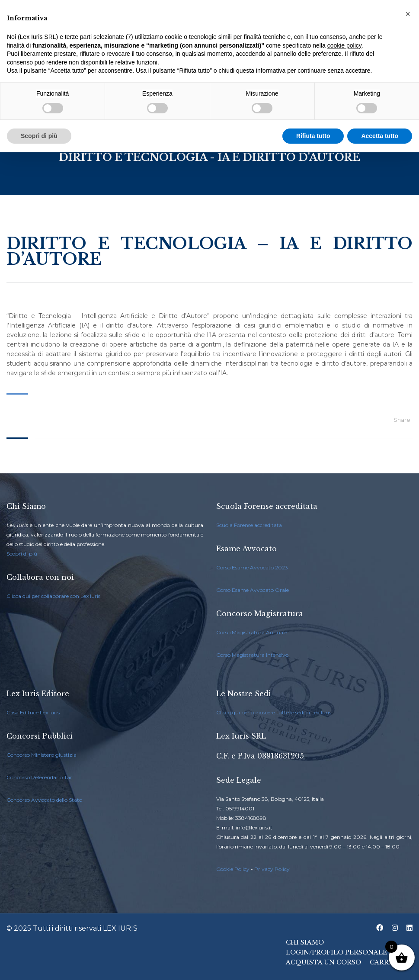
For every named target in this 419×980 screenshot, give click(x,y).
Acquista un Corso (323, 962)
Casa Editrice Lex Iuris (33, 712)
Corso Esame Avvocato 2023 (252, 567)
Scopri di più (22, 554)
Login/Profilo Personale (336, 952)
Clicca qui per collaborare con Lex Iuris (53, 596)
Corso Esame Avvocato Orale (253, 590)
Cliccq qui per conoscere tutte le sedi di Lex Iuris (274, 712)
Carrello (389, 962)
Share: (403, 420)
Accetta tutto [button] (380, 136)
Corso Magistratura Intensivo (252, 655)
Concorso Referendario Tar (39, 777)
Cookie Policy (233, 869)
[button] (408, 14)
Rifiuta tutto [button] (313, 136)
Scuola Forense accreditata (249, 525)
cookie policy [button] (344, 45)
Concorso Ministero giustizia (42, 755)
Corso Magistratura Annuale (252, 632)
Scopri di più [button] (39, 136)
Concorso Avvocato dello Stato (44, 800)
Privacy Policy (272, 869)
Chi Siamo (305, 942)
